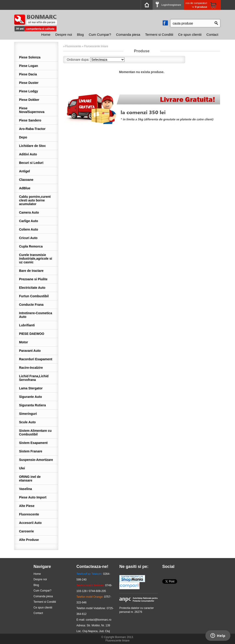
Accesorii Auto (30, 523)
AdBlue (25, 188)
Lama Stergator (31, 388)
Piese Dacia (28, 74)
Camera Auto (29, 212)
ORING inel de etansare (30, 479)
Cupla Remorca (31, 246)
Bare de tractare (31, 271)
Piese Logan (28, 66)
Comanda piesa (128, 34)
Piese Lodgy (28, 91)
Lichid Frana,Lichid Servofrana (34, 378)
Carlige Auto (29, 221)
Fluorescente (29, 514)
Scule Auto (27, 422)
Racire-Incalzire (31, 368)
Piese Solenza (30, 57)
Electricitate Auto (32, 288)
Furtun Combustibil (34, 296)
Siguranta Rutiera (32, 405)
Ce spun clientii (190, 34)
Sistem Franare (31, 451)
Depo (23, 137)
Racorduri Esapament (36, 359)
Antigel (24, 171)
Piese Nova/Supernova (32, 110)
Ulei (22, 468)
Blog (80, 34)
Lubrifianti (27, 325)
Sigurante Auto (31, 397)
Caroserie (27, 531)
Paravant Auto (30, 351)
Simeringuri (28, 414)
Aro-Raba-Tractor (32, 129)
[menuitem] (46, 35)
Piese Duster (29, 83)
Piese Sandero (30, 120)
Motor (24, 342)
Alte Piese (27, 506)
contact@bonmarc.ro (99, 620)
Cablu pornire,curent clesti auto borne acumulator (35, 200)
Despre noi (64, 34)
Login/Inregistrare (168, 5)
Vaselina (25, 489)
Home (46, 34)
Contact (213, 34)
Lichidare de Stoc (32, 146)
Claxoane (26, 180)
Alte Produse (29, 540)
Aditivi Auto (28, 154)
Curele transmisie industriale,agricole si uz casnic (36, 259)
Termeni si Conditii (159, 34)
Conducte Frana (31, 305)
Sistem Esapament (33, 443)
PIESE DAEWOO (32, 334)
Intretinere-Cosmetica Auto (36, 315)
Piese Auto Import (33, 497)
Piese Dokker (29, 100)
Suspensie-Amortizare (36, 460)
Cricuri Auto (28, 238)
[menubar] (130, 35)
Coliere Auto (29, 229)
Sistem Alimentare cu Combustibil (35, 432)
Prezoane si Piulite (33, 279)
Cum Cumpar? (100, 34)
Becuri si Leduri (31, 163)
